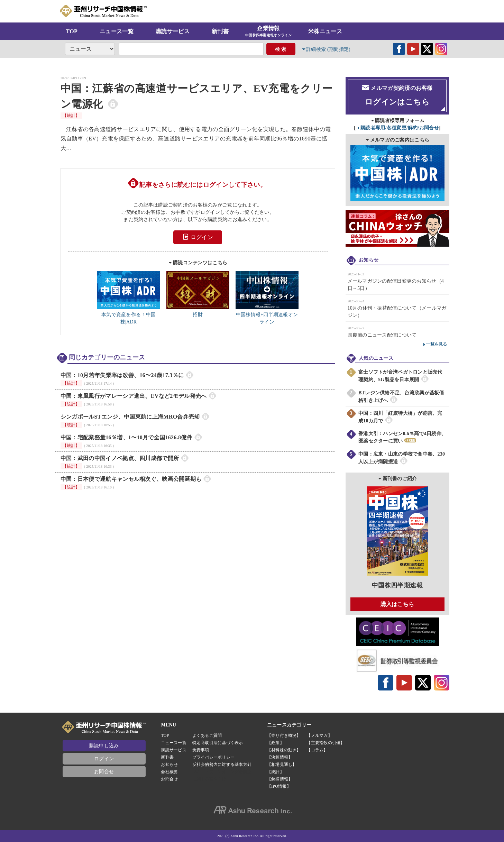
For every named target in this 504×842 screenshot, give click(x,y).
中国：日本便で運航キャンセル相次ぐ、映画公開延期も (131, 479)
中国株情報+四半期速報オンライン (267, 315)
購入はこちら (397, 604)
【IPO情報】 (279, 786)
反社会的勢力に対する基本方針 (222, 765)
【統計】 (71, 116)
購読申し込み (104, 746)
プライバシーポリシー (213, 757)
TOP (72, 31)
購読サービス (173, 31)
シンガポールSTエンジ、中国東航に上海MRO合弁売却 (130, 417)
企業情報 (268, 31)
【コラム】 (317, 750)
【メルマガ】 (319, 735)
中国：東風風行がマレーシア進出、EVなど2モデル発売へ (134, 396)
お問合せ (104, 772)
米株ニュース (325, 31)
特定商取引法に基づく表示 (218, 743)
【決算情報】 (280, 757)
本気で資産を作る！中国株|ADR (129, 315)
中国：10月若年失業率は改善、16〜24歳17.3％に (122, 375)
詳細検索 (329, 49)
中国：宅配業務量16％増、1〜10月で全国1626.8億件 (126, 437)
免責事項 (201, 750)
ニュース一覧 (117, 31)
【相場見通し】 (282, 765)
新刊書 (220, 31)
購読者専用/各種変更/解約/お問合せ (400, 127)
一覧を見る (436, 344)
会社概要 (169, 772)
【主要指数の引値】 (326, 743)
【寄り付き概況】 (284, 735)
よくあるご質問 (207, 735)
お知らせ (169, 765)
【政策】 (276, 743)
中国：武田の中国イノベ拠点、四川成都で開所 (120, 458)
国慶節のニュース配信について (382, 335)
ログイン (198, 237)
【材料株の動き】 (284, 750)
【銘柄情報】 (280, 779)
